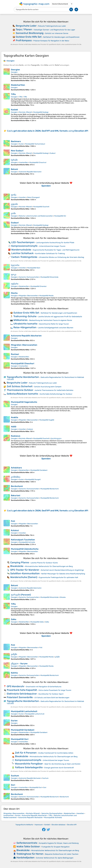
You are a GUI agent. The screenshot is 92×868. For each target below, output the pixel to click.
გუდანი (14, 204)
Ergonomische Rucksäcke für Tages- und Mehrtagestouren (56, 250)
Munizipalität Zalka (37, 622)
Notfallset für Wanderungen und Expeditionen (61, 37)
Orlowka (63, 597)
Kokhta (14, 673)
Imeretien (22, 197)
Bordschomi (17, 486)
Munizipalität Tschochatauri (35, 144)
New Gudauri (17, 151)
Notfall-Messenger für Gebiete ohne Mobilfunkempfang (63, 574)
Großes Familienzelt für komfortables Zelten (56, 753)
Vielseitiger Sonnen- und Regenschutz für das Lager (54, 30)
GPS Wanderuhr (16, 686)
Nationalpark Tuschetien (23, 540)
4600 (14, 427)
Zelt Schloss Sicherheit (20, 386)
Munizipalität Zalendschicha (25, 549)
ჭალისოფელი (56, 438)
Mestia (14, 293)
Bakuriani (16, 495)
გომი (13, 213)
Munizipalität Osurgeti (33, 479)
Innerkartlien (23, 162)
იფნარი (15, 284)
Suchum (15, 776)
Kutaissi (30, 429)
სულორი (15, 265)
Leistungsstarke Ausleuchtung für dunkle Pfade (55, 243)
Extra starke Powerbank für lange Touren (55, 690)
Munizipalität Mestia (46, 296)
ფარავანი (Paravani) (21, 595)
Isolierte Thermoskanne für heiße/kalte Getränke (54, 390)
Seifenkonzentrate (27, 843)
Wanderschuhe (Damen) (24, 577)
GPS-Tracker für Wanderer (25, 570)
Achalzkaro (16, 468)
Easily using (48, 131)
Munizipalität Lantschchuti (24, 711)
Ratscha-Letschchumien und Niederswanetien (36, 216)
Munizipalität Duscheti (41, 207)
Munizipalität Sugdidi (47, 420)
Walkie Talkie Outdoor (28, 846)
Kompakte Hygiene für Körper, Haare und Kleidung (59, 843)
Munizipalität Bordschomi (50, 489)
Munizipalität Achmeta (27, 542)
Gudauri (53, 153)
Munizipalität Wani (34, 268)
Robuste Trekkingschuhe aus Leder (52, 26)
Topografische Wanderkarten (23, 377)
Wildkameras (20, 320)
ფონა (14, 195)
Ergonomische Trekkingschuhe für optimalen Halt (58, 577)
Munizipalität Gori (20, 739)
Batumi (14, 169)
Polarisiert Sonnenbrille (20, 697)
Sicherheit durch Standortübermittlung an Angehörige (62, 570)
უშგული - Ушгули (19, 664)
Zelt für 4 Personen (26, 753)
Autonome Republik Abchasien (30, 778)
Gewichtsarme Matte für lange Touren (54, 324)
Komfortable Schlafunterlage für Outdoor (56, 394)
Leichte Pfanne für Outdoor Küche (44, 563)
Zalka (14, 619)
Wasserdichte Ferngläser (29, 764)
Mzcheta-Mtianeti (25, 112)
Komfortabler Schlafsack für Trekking (50, 254)
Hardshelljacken (25, 858)
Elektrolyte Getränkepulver (22, 694)
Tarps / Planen (24, 29)
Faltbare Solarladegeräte (29, 767)
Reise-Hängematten (25, 327)
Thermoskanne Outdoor (20, 390)
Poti (13, 521)
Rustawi (15, 354)
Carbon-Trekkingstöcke (24, 257)
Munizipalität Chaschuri (38, 162)
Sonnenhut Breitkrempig (30, 33)
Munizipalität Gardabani (39, 470)
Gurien (21, 144)
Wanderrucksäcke (21, 250)
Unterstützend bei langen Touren (52, 246)
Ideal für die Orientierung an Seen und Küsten (62, 764)
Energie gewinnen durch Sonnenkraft (59, 768)
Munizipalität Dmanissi (38, 286)
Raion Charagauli (33, 197)
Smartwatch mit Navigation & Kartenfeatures (44, 687)
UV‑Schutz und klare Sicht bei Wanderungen (52, 698)
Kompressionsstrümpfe (24, 246)
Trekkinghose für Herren (30, 854)
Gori (13, 785)
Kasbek (14, 110)
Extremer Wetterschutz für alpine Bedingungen (55, 858)
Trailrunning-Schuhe (25, 316)
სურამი (14, 160)
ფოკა (14, 275)
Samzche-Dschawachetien (29, 277)
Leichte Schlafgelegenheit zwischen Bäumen (56, 328)
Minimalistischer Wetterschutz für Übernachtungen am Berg (49, 566)
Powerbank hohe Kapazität (22, 690)
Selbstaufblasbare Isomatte (22, 394)
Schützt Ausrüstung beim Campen (48, 387)
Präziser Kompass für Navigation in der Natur (51, 41)
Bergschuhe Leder (26, 26)
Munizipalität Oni (60, 216)
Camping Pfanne (20, 562)
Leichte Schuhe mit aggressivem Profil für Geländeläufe (60, 317)
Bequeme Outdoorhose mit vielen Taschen (62, 854)
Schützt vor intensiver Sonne (57, 33)
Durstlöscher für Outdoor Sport (51, 694)
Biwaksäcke (17, 566)
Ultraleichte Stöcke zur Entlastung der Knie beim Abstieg (61, 257)
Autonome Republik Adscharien (30, 172)
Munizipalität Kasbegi (41, 112)
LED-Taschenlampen (23, 242)
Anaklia (15, 417)
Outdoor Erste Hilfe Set (29, 37)
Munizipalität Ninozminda (49, 277)
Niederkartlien (18, 85)
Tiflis (13, 94)
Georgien (15, 70)
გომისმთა (16, 477)
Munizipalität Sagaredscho (24, 402)
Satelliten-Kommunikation (25, 573)
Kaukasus (16, 436)
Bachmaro (16, 141)
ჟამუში (14, 654)
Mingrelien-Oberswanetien (28, 296)
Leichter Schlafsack (22, 253)
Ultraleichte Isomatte (25, 324)
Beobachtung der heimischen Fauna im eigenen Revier (51, 320)
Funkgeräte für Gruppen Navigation (56, 847)
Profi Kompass (24, 40)
